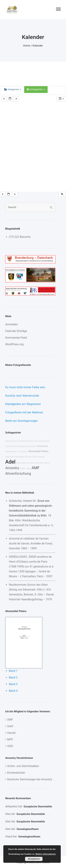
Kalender (38, 46)
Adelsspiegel (20, 446)
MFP (10, 739)
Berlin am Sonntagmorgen (21, 421)
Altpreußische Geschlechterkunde (19, 441)
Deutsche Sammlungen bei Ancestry (30, 779)
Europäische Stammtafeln (38, 806)
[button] (62, 194)
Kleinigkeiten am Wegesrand (23, 404)
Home (27, 46)
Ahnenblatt (20, 457)
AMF (35, 468)
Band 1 (13, 671)
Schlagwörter (36, 89)
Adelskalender (11, 452)
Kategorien (13, 89)
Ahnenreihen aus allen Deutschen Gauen (33, 463)
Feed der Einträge (16, 331)
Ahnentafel (42, 446)
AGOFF (22, 469)
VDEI (10, 746)
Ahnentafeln (23, 452)
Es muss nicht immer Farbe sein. (25, 387)
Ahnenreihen (31, 446)
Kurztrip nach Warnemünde (22, 396)
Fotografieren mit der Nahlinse (24, 412)
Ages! (29, 469)
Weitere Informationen (46, 854)
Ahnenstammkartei (42, 441)
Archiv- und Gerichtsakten (23, 766)
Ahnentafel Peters (38, 451)
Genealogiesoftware (28, 829)
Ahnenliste (10, 446)
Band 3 (13, 684)
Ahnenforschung (18, 473)
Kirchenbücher (16, 773)
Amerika (41, 457)
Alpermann (10, 457)
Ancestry (12, 468)
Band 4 (13, 691)
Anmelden (12, 324)
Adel (10, 462)
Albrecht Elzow (31, 457)
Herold (11, 733)
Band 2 (13, 677)
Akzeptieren (34, 859)
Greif (10, 726)
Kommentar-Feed (16, 338)
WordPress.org (14, 344)
